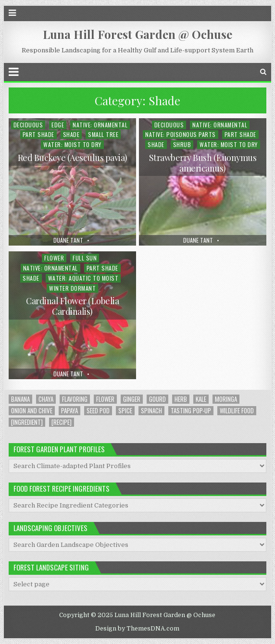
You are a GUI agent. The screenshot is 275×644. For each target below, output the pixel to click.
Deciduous (28, 125)
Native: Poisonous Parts (181, 134)
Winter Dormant (72, 288)
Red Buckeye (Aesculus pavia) (73, 158)
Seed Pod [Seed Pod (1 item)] (98, 411)
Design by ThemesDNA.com (137, 629)
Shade (71, 134)
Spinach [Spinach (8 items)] (151, 411)
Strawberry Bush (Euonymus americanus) (203, 163)
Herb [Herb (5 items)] (181, 399)
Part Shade (38, 134)
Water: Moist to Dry (72, 144)
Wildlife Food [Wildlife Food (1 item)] (237, 411)
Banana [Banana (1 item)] (20, 399)
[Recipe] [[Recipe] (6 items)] (62, 422)
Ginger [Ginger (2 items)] (132, 399)
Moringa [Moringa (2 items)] (226, 399)
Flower (54, 258)
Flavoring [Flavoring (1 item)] (75, 399)
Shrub (182, 144)
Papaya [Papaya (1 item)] (69, 411)
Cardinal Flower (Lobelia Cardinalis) (72, 306)
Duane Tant (68, 240)
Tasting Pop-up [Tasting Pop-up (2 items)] (191, 411)
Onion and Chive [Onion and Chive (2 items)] (32, 411)
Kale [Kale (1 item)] (201, 399)
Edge (58, 125)
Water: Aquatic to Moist (83, 278)
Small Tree (103, 134)
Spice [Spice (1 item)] (125, 411)
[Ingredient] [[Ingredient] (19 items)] (27, 422)
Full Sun (85, 258)
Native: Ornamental (100, 125)
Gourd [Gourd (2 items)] (157, 399)
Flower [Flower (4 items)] (105, 399)
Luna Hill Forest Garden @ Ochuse (137, 34)
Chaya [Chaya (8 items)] (46, 399)
